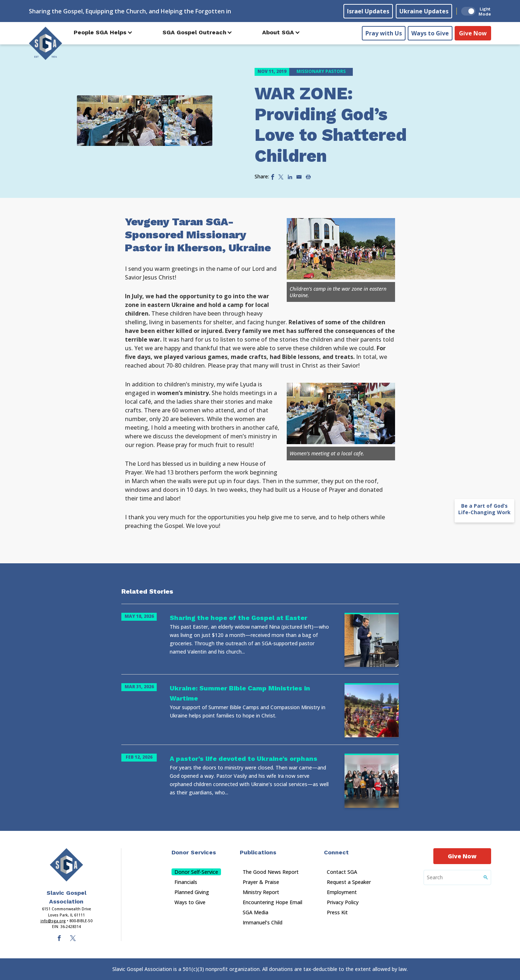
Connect (336, 852)
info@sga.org (53, 921)
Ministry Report (261, 892)
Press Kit (337, 912)
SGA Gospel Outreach (194, 32)
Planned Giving (192, 892)
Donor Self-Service (196, 872)
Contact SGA (342, 872)
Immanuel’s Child (263, 922)
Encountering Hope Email (272, 902)
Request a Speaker (349, 882)
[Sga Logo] (45, 43)
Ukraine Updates (424, 11)
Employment (342, 892)
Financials (186, 882)
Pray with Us (384, 33)
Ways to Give (430, 33)
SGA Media (255, 912)
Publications (258, 852)
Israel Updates (368, 11)
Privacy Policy (343, 902)
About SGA (278, 32)
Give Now (473, 33)
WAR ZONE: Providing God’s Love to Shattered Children (331, 125)
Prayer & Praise (261, 882)
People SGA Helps (100, 32)
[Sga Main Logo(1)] (66, 865)
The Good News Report (271, 872)
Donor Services (194, 852)
